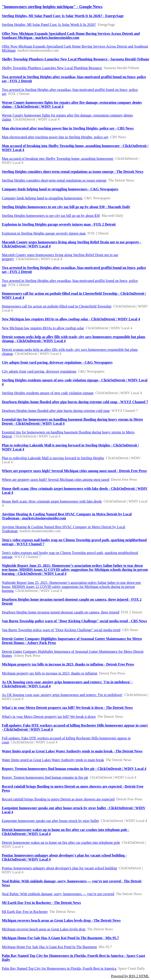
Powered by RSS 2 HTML (130, 976)
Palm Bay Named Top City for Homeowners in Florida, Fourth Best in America (59, 968)
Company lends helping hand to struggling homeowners (42, 198)
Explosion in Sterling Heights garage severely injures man (44, 233)
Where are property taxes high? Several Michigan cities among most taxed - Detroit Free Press (74, 471)
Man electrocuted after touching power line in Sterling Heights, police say (55, 137)
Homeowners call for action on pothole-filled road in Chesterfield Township (57, 306)
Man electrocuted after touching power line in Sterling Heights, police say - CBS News (68, 128)
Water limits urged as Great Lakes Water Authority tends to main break (53, 760)
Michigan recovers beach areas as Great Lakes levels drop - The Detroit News (61, 920)
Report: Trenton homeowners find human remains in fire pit (45, 777)
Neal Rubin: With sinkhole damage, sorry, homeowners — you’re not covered (58, 894)
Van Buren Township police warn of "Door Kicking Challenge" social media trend (61, 630)
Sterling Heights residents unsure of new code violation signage (48, 393)
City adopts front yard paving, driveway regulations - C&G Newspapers (57, 362)
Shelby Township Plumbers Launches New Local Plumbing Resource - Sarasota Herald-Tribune (75, 59)
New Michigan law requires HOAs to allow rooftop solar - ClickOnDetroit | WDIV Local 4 (71, 319)
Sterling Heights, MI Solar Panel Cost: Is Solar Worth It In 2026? (49, 25)
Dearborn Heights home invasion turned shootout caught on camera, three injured (61, 612)
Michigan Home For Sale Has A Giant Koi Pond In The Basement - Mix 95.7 (60, 938)
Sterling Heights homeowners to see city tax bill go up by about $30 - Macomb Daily (66, 207)
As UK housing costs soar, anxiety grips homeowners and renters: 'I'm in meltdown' (62, 695)
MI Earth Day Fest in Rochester (25, 912)
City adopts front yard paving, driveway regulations (39, 371)
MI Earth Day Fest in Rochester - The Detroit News (41, 903)
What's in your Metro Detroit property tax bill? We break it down (49, 717)
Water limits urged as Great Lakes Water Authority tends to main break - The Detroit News (72, 751)
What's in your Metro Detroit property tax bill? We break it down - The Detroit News (67, 708)
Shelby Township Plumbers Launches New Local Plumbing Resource (52, 68)
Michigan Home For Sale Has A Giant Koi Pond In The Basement (49, 947)
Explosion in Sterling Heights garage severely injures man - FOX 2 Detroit (59, 224)
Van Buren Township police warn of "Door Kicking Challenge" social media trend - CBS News (74, 621)
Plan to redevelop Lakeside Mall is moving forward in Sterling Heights (53, 458)
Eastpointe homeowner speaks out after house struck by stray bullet (50, 821)
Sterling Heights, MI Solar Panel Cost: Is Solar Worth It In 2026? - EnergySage (63, 16)
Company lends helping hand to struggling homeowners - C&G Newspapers (60, 189)
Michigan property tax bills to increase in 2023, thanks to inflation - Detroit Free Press (68, 664)
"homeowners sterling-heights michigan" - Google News (52, 7)
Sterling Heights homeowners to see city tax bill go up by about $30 (51, 216)
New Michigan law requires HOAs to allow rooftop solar (43, 328)
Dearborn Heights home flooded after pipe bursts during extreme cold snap (56, 411)
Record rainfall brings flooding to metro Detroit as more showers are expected (58, 799)
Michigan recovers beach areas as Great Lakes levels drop (44, 929)
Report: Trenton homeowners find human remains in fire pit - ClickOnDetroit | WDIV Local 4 (74, 769)
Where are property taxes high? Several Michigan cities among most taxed (55, 480)
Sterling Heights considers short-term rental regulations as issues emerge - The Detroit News (73, 172)
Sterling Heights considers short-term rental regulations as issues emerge (54, 180)
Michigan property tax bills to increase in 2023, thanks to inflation (50, 673)
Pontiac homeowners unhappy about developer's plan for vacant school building (59, 868)
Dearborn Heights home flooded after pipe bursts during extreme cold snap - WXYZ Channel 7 (75, 402)
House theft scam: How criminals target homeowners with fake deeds (52, 501)
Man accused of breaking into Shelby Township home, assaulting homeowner (58, 159)
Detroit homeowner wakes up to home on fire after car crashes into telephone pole (61, 843)
